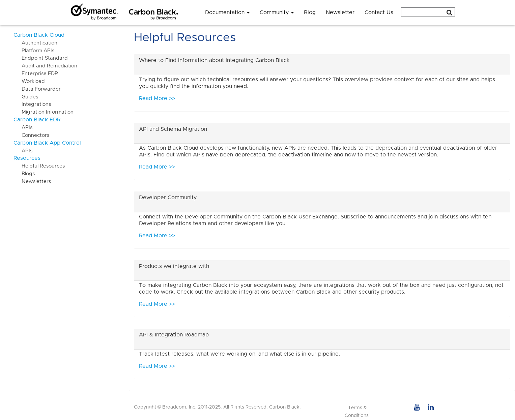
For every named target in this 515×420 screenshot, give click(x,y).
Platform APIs (34, 51)
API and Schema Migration (173, 129)
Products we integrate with (174, 266)
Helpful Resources (39, 166)
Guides (26, 97)
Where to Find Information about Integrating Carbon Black (214, 60)
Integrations (32, 104)
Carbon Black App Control (47, 143)
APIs (23, 128)
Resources (27, 158)
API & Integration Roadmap (174, 335)
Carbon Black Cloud (39, 35)
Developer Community (168, 198)
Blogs (24, 174)
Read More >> (157, 98)
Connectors (31, 135)
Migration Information (44, 112)
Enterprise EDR (36, 74)
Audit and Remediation (45, 66)
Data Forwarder (37, 89)
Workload (29, 81)
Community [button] (277, 12)
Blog (310, 12)
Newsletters (32, 182)
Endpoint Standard (41, 58)
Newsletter (340, 12)
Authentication (35, 43)
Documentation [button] (227, 12)
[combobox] (428, 12)
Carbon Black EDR (37, 120)
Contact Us (379, 12)
